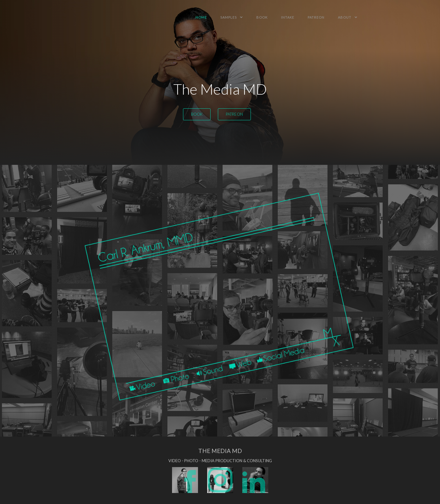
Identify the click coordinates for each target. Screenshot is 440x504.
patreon (316, 17)
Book (197, 114)
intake (288, 17)
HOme (201, 17)
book (262, 17)
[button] (232, 17)
